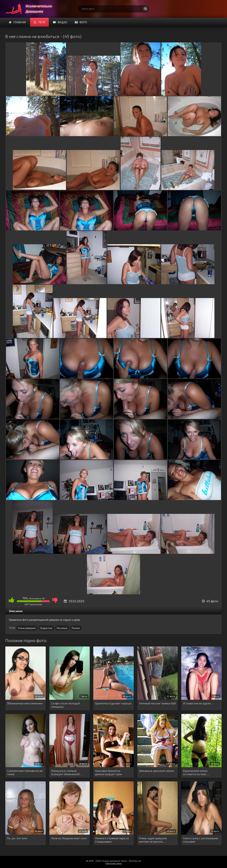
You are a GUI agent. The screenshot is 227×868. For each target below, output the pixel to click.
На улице (62, 628)
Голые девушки (27, 628)
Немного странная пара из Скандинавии (112, 840)
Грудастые (46, 628)
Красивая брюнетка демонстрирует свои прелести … (108, 773)
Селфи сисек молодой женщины (66, 705)
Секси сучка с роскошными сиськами (201, 840)
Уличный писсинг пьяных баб (157, 703)
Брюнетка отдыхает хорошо (113, 703)
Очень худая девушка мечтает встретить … (153, 840)
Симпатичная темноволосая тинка (25, 772)
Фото (81, 22)
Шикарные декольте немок (157, 771)
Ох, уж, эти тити (17, 838)
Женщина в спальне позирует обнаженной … (67, 772)
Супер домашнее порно (32, 9)
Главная (17, 22)
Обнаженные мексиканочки (25, 703)
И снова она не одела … (198, 703)
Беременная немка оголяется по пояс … (196, 772)
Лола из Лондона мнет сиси (69, 838)
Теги (39, 22)
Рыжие (76, 628)
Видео (60, 22)
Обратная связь (114, 863)
